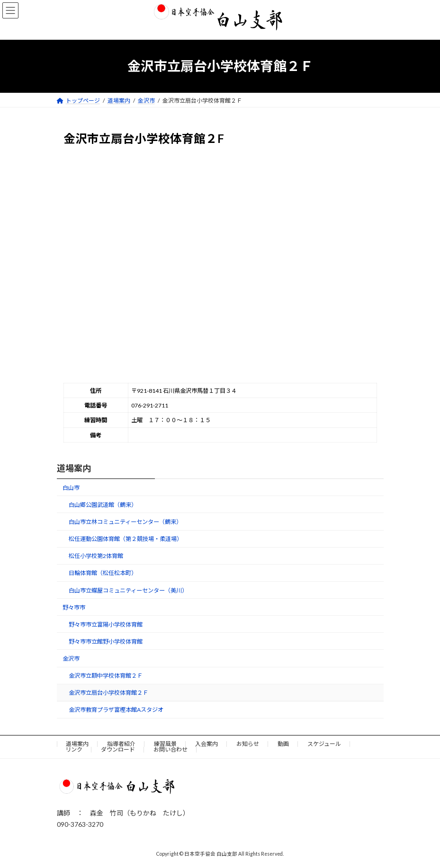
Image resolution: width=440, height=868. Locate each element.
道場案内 (74, 468)
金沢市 (71, 659)
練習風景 (165, 744)
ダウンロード (118, 749)
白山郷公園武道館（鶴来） (102, 505)
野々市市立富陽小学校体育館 (105, 624)
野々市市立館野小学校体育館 (105, 642)
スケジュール (324, 744)
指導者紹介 (121, 744)
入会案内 (207, 744)
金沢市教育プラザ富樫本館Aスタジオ (116, 710)
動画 (283, 744)
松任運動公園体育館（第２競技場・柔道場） (125, 539)
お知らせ (248, 744)
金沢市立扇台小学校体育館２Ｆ (108, 693)
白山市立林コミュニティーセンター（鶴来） (125, 522)
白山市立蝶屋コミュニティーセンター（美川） (128, 590)
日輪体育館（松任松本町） (102, 573)
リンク (74, 749)
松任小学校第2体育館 (95, 556)
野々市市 (74, 607)
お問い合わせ (171, 749)
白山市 (71, 488)
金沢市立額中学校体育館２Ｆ (105, 676)
